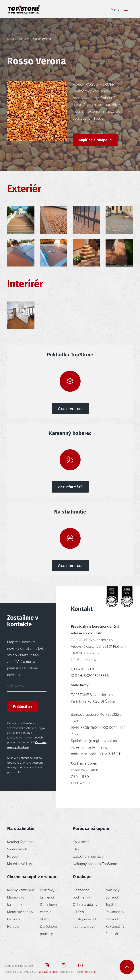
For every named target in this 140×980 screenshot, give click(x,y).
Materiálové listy (20, 864)
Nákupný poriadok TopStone (95, 864)
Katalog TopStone (21, 842)
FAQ (76, 849)
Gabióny (14, 919)
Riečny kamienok (20, 890)
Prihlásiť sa (23, 706)
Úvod (10, 39)
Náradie (13, 926)
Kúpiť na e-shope (94, 140)
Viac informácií (70, 408)
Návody (13, 856)
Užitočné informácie (88, 856)
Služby (45, 919)
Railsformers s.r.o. (86, 972)
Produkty (23, 39)
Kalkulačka (81, 842)
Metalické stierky (20, 912)
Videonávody (17, 849)
